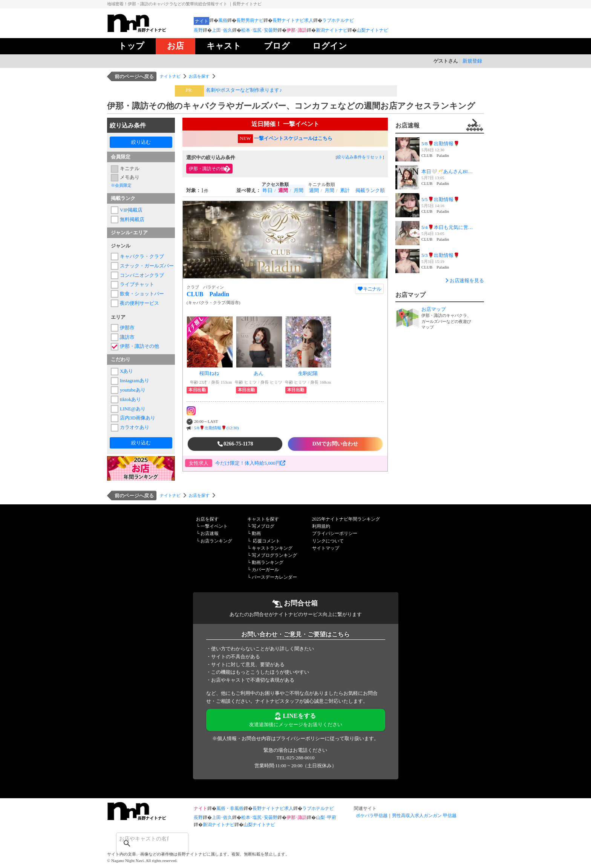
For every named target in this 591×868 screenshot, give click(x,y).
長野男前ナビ (250, 20)
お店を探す (199, 76)
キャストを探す (263, 519)
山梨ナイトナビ (372, 30)
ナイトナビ (170, 76)
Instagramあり (135, 380)
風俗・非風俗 (230, 808)
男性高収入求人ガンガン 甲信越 (424, 816)
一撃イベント (214, 526)
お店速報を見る (464, 280)
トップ (131, 46)
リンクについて (328, 541)
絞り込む (141, 142)
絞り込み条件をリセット (360, 157)
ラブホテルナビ (338, 20)
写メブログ (263, 526)
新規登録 (472, 61)
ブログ (277, 46)
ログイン (330, 46)
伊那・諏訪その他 (139, 346)
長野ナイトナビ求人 (293, 20)
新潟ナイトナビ (332, 30)
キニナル (130, 168)
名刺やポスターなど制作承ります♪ (244, 90)
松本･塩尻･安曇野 (259, 30)
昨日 (268, 190)
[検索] (142, 839)
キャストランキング (272, 548)
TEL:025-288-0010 (295, 758)
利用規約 (321, 526)
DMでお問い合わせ (335, 444)
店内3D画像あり (138, 418)
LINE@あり (133, 409)
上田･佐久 (222, 30)
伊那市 (127, 328)
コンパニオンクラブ (142, 275)
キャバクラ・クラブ (142, 256)
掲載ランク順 (370, 190)
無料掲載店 (132, 219)
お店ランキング (216, 541)
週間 (314, 190)
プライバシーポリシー (335, 533)
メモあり (130, 177)
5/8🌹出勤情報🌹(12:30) (216, 428)
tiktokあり (130, 399)
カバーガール (265, 570)
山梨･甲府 (326, 817)
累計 (345, 190)
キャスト (224, 46)
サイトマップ (326, 548)
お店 (175, 46)
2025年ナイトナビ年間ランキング (346, 519)
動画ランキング (268, 562)
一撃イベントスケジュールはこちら (293, 138)
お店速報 (440, 125)
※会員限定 (121, 185)
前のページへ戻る (134, 76)
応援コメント (266, 541)
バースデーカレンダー (274, 577)
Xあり (126, 371)
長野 (198, 30)
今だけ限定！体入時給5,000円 (250, 463)
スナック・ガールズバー (145, 266)
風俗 (223, 20)
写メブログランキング (274, 555)
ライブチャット (137, 284)
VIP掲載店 (131, 210)
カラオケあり (135, 427)
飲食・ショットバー (142, 294)
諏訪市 (127, 337)
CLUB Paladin (208, 294)
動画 (256, 533)
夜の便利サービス (139, 303)
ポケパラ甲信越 (372, 816)
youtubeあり (133, 390)
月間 (299, 190)
